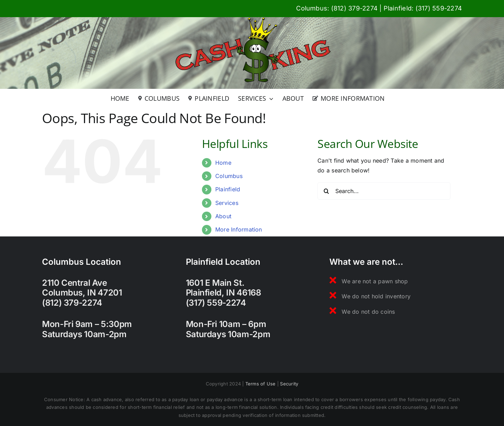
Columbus (229, 176)
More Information (239, 229)
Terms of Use (261, 384)
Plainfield (228, 189)
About (223, 216)
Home (223, 163)
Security (289, 384)
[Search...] (384, 191)
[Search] (326, 191)
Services (227, 203)
